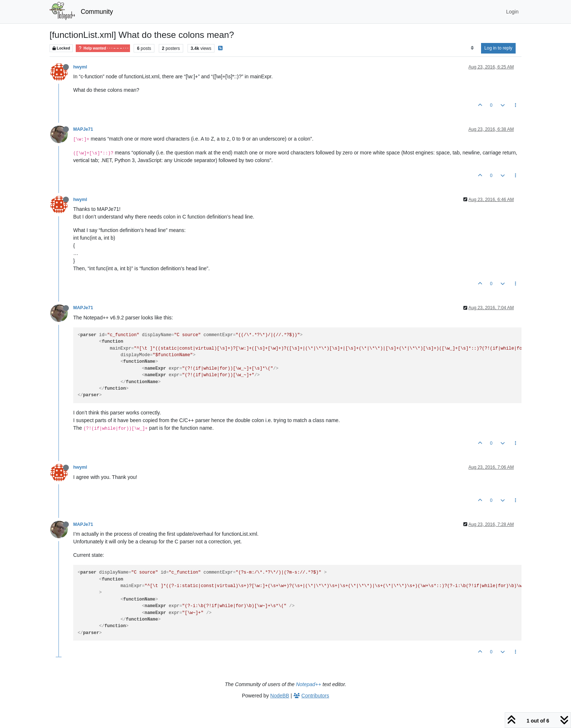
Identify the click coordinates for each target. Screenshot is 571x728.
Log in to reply (498, 48)
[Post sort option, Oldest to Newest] (472, 48)
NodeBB (280, 696)
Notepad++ (309, 684)
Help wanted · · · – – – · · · (103, 48)
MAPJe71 (83, 129)
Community (97, 12)
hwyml (80, 67)
